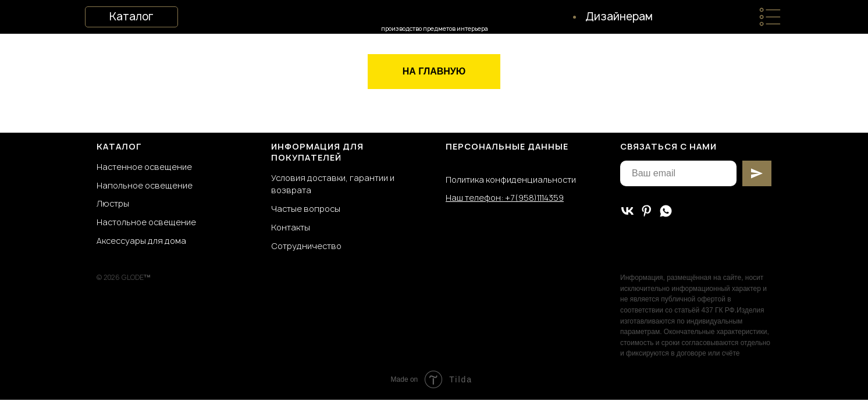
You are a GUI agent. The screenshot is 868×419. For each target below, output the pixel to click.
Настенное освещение (144, 167)
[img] (770, 17)
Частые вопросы (306, 209)
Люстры (113, 203)
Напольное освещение (145, 185)
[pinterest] (647, 211)
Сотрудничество (306, 246)
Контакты (291, 227)
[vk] (627, 211)
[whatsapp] (666, 211)
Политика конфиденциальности (511, 180)
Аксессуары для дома (141, 241)
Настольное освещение (146, 222)
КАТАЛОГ (119, 146)
